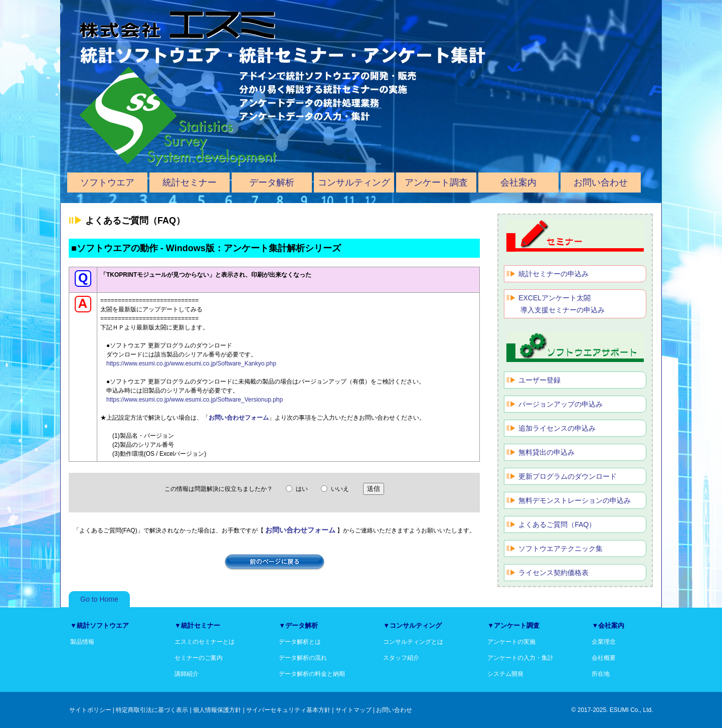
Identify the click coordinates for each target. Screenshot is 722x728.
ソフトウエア (107, 183)
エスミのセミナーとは (205, 642)
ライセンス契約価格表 (554, 573)
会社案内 (518, 183)
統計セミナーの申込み (554, 274)
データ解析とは (300, 642)
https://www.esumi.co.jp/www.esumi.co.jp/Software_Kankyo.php (191, 363)
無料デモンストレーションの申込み (575, 500)
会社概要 (604, 658)
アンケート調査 (436, 183)
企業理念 (604, 642)
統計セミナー (190, 183)
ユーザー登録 (539, 380)
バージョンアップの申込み (561, 404)
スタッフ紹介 (401, 658)
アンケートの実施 (511, 642)
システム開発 (505, 674)
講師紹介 (187, 674)
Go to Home (99, 599)
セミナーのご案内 (199, 658)
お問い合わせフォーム (239, 418)
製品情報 (82, 642)
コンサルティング (354, 183)
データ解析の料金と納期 (312, 674)
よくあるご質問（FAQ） (557, 524)
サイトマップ (353, 710)
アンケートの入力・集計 (520, 658)
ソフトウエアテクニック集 (561, 549)
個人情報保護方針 (217, 710)
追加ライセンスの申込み (557, 428)
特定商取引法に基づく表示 (152, 710)
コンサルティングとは (413, 642)
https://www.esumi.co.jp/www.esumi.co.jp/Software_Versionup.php (195, 400)
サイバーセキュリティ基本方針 (288, 710)
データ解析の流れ (303, 658)
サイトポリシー (90, 710)
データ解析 (272, 183)
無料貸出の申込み (547, 452)
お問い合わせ (601, 183)
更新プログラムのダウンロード (568, 476)
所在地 (601, 674)
